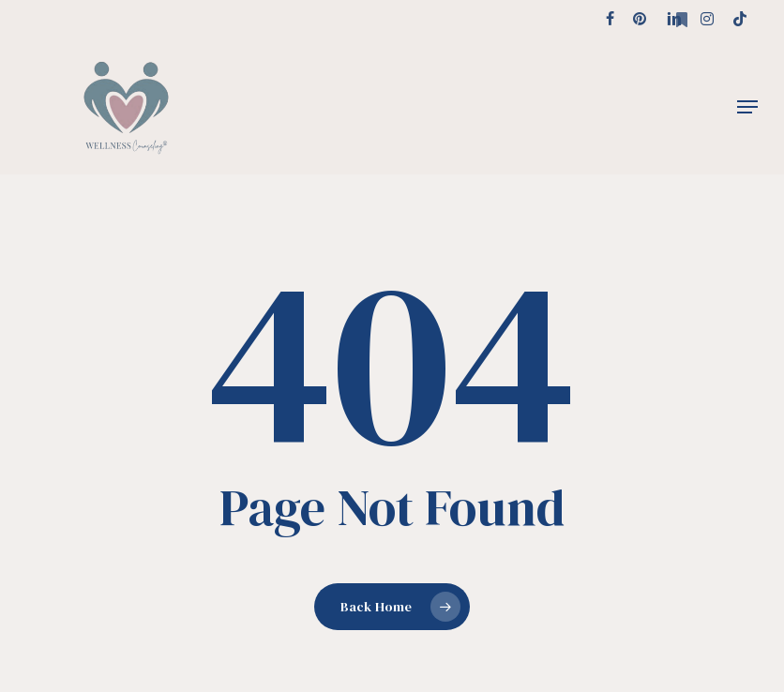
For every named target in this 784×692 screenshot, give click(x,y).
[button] (747, 107)
